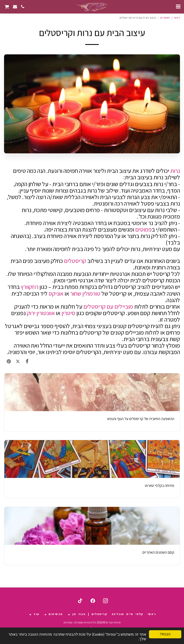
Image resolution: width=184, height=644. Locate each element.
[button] (178, 6)
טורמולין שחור (85, 293)
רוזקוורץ (30, 287)
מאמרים (165, 18)
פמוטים (143, 229)
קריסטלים (74, 261)
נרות (175, 171)
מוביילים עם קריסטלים (108, 306)
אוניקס (56, 293)
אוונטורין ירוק (41, 313)
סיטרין (68, 313)
